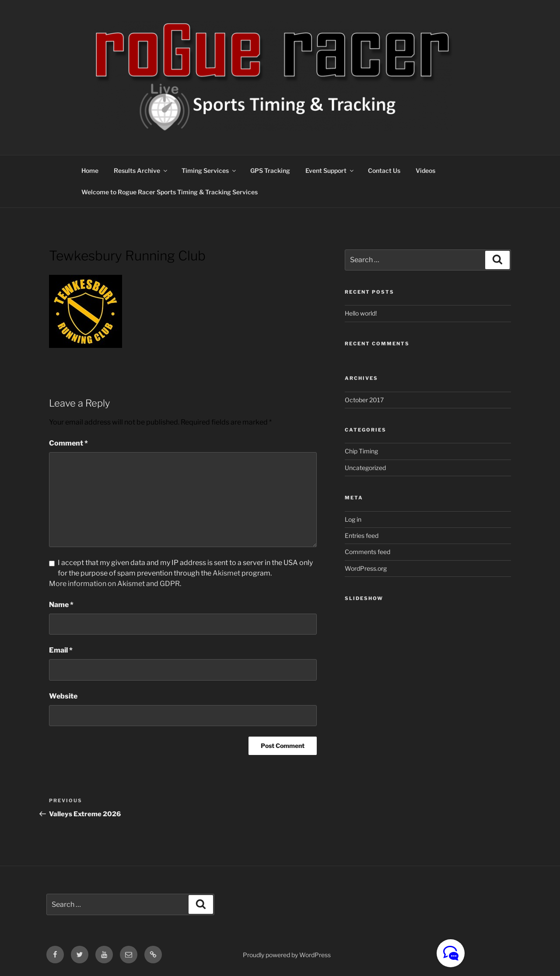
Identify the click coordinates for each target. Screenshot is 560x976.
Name (61, 605)
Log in (353, 519)
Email (61, 650)
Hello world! (361, 313)
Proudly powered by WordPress (287, 955)
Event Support (330, 170)
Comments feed (367, 552)
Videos (425, 170)
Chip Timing (361, 451)
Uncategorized (365, 468)
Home (90, 170)
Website (63, 696)
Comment (68, 443)
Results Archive (141, 170)
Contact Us (384, 170)
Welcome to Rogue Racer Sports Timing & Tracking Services (170, 192)
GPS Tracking (270, 170)
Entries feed (362, 535)
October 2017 (364, 400)
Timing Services (209, 170)
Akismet (226, 573)
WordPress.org (366, 568)
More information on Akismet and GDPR (114, 584)
